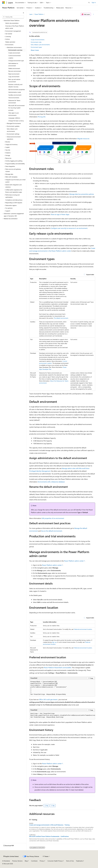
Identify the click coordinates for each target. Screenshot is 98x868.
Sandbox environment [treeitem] (15, 95)
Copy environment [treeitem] (14, 77)
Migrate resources (83, 139)
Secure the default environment (52, 531)
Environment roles (36, 42)
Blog (26, 861)
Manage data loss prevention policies (82, 194)
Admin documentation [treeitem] (12, 23)
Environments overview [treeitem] (15, 50)
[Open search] (89, 3)
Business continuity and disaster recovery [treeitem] (15, 86)
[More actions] (93, 14)
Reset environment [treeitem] (14, 74)
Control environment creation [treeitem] (15, 57)
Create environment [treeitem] (14, 53)
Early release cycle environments (40, 45)
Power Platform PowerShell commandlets (58, 668)
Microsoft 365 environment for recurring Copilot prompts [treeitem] (17, 108)
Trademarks (79, 861)
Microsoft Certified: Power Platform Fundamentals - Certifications (49, 836)
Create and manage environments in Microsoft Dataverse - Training (49, 825)
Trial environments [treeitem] (14, 98)
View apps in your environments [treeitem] (14, 114)
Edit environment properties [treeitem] (17, 89)
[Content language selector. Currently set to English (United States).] (11, 856)
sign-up (54, 642)
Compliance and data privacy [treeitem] (14, 200)
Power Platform (39, 14)
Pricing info (42, 117)
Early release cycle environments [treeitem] (12, 130)
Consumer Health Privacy (55, 861)
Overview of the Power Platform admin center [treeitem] (15, 27)
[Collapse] (23, 13)
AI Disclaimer (6, 861)
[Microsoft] (4, 3)
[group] (62, 715)
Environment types (36, 47)
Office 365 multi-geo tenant (48, 699)
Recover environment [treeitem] (15, 71)
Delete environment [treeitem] (14, 68)
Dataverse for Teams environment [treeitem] (14, 102)
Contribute (34, 861)
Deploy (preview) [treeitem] (10, 42)
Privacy (42, 861)
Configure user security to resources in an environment (69, 228)
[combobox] (13, 17)
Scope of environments (38, 40)
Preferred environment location (83, 629)
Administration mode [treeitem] (15, 92)
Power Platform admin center (74, 561)
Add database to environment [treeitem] (13, 65)
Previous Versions (17, 861)
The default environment (61, 318)
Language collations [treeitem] (14, 118)
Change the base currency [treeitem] (16, 121)
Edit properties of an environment (53, 518)
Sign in (94, 2)
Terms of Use (70, 861)
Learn (31, 14)
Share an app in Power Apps (60, 214)
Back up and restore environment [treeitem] (14, 81)
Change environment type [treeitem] (16, 61)
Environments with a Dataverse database (51, 482)
